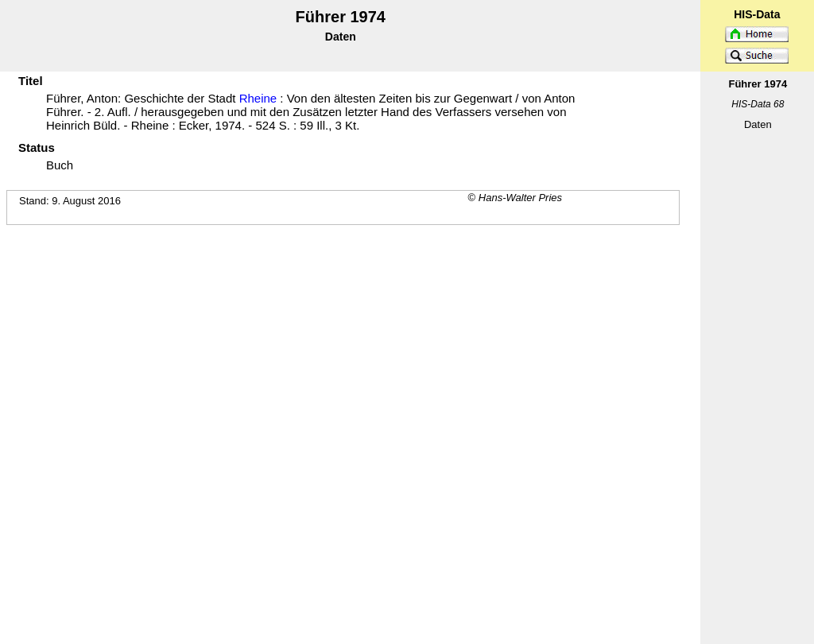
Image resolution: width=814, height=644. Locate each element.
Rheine (258, 98)
